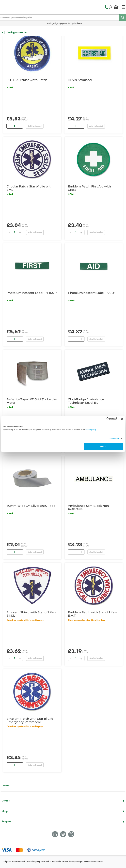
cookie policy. (91, 430)
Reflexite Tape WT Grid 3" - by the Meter (32, 401)
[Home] (124, 7)
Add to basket (35, 126)
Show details (114, 438)
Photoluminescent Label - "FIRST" (32, 293)
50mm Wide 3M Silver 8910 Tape (31, 506)
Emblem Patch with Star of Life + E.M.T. (92, 614)
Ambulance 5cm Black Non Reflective (88, 507)
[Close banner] (122, 419)
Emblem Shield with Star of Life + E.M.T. (31, 614)
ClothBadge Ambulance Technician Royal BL (86, 401)
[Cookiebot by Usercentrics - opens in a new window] (103, 419)
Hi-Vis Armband (80, 80)
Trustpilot (6, 786)
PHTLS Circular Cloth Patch (27, 80)
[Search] (123, 18)
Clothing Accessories (17, 32)
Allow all (103, 447)
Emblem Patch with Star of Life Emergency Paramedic (30, 720)
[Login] (111, 7)
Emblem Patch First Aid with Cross (89, 188)
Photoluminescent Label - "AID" (92, 293)
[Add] (20, 126)
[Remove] (9, 126)
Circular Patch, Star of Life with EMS (30, 188)
